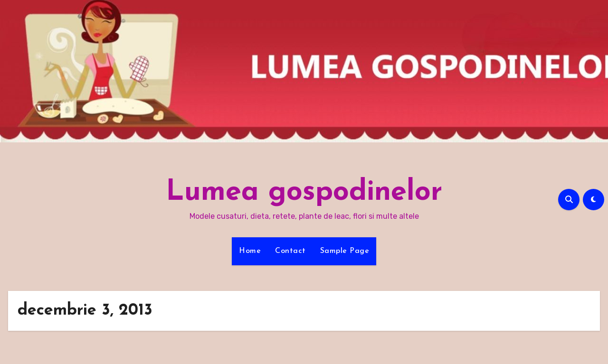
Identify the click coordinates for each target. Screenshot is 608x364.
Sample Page (345, 251)
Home (250, 251)
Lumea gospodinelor (304, 193)
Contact (290, 251)
